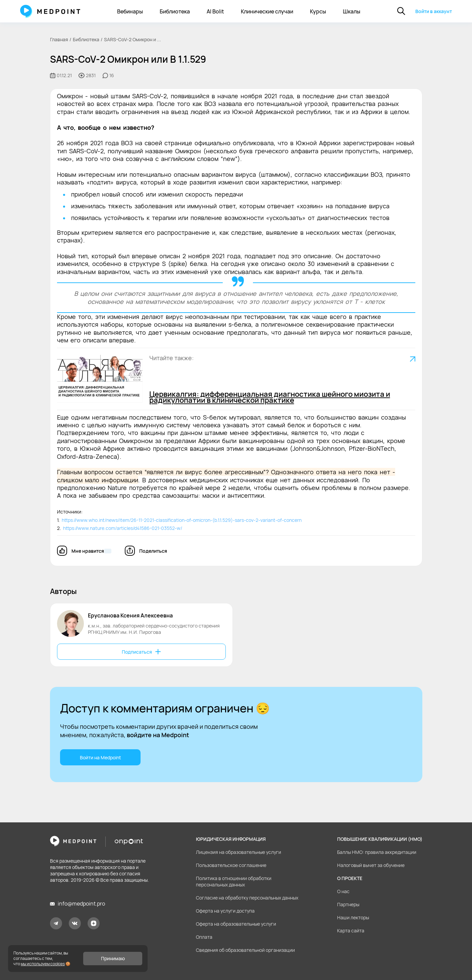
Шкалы (352, 11)
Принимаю (113, 958)
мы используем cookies (43, 964)
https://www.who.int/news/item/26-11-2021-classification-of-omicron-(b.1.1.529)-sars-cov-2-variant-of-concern (181, 520)
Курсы (318, 11)
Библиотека (175, 11)
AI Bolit (215, 11)
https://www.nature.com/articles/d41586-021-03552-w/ (122, 528)
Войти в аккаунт (434, 11)
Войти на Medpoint (100, 757)
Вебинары (130, 11)
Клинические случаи (267, 11)
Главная (59, 39)
